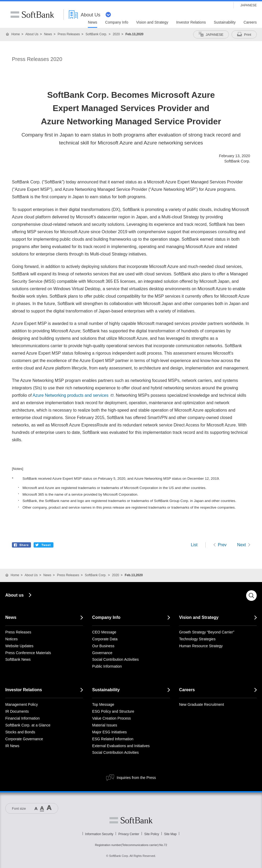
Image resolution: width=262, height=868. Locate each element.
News (48, 34)
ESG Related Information (113, 739)
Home (16, 34)
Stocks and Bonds (20, 732)
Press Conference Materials (28, 653)
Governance (102, 653)
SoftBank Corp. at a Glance (28, 725)
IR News (12, 746)
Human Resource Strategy (201, 646)
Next (241, 545)
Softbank (131, 820)
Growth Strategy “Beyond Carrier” (207, 632)
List (194, 545)
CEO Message (104, 632)
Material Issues (105, 725)
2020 (116, 34)
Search (251, 596)
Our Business (103, 646)
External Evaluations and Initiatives (121, 746)
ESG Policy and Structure (113, 711)
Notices (12, 639)
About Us (32, 34)
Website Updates (19, 646)
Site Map (170, 834)
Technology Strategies (197, 639)
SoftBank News (18, 659)
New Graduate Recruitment (202, 704)
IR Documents (17, 711)
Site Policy (152, 834)
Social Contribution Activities (115, 659)
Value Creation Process (111, 718)
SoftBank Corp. (96, 34)
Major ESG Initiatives (109, 732)
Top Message (103, 704)
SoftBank (32, 15)
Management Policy (22, 704)
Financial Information (22, 718)
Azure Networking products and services (73, 395)
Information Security (99, 834)
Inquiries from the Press (136, 778)
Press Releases (69, 34)
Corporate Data (105, 639)
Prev (222, 545)
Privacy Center (129, 834)
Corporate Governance (24, 739)
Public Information (107, 666)
